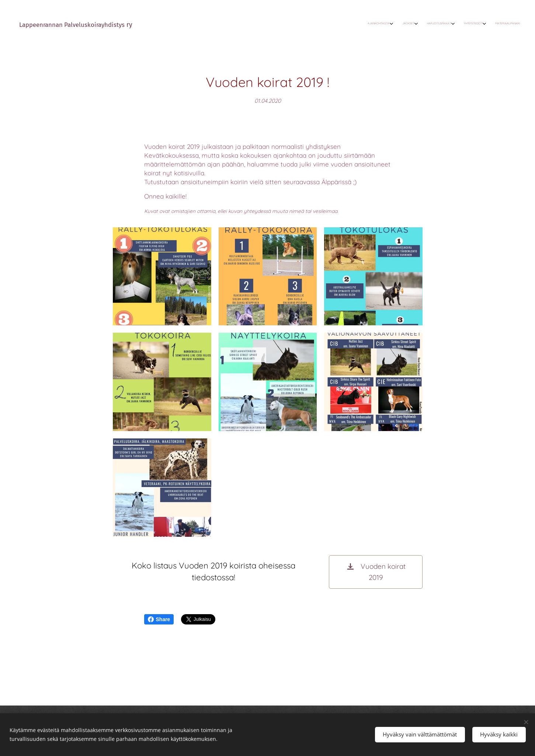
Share (159, 619)
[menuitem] (472, 24)
